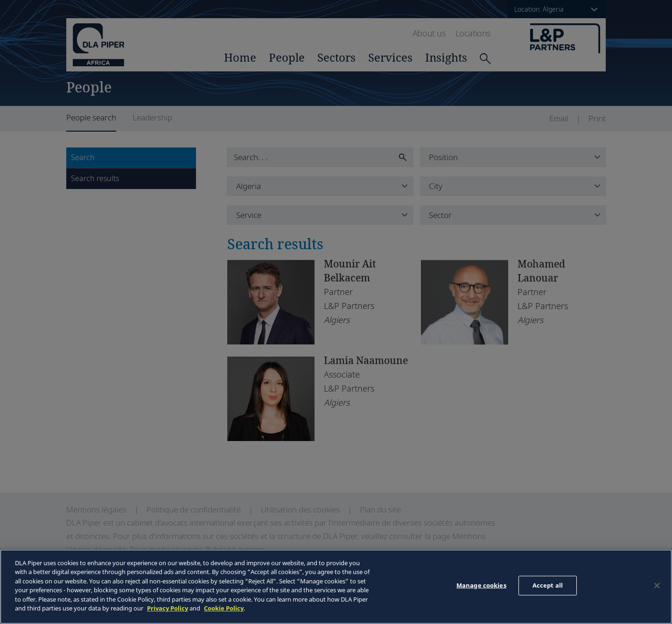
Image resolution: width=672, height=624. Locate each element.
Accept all (548, 585)
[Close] (657, 585)
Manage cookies (481, 585)
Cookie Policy (224, 608)
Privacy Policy (168, 608)
